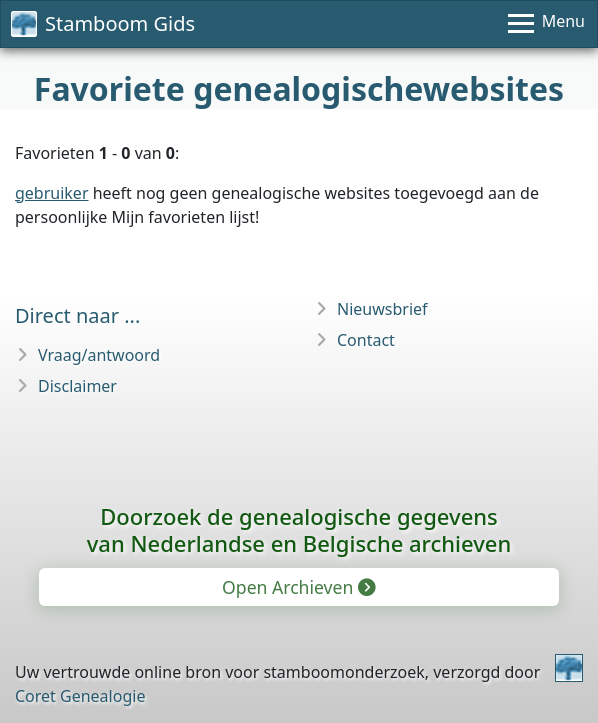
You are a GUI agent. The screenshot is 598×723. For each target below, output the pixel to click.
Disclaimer (77, 386)
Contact (366, 340)
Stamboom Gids (103, 23)
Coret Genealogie (80, 696)
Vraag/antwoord (99, 355)
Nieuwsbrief (382, 309)
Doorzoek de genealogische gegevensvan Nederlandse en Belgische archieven (299, 529)
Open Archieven (297, 587)
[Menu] (546, 24)
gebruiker (52, 193)
